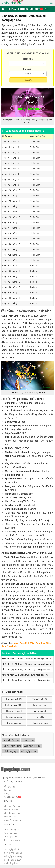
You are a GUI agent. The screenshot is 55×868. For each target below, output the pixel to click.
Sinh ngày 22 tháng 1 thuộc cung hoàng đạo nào (26, 669)
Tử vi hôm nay (10, 833)
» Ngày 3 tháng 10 (11, 152)
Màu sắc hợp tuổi (40, 723)
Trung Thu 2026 (40, 699)
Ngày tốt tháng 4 (14, 711)
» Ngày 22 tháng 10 (11, 255)
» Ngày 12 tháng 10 (11, 201)
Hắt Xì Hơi (40, 717)
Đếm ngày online (29, 751)
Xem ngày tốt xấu (32, 746)
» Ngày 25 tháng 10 (11, 271)
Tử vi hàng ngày (11, 751)
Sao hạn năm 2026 (13, 860)
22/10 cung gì (9, 33)
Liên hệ (7, 790)
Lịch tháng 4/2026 (13, 813)
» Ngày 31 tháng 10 (11, 303)
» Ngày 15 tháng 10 (11, 217)
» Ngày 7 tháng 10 (11, 174)
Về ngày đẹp (10, 786)
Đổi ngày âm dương (12, 746)
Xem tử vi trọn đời (12, 840)
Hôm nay (12, 9)
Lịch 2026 (23, 9)
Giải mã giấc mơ (14, 723)
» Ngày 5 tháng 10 (11, 163)
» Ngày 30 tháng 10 (11, 298)
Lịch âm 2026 (28, 740)
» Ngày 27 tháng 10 (11, 282)
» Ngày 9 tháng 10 (11, 185)
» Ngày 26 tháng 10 (11, 276)
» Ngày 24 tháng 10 (11, 266)
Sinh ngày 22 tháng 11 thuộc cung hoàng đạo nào (27, 659)
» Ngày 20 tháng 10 (11, 244)
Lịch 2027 (36, 9)
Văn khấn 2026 (13, 797)
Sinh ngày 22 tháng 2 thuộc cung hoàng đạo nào (26, 675)
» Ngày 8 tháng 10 (11, 179)
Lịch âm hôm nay (12, 806)
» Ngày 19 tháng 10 (11, 239)
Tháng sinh (28, 69)
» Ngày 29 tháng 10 (11, 293)
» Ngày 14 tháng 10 (11, 212)
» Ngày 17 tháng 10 (11, 228)
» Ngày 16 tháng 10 (11, 222)
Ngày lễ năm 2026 (12, 820)
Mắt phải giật (40, 711)
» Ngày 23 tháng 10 (11, 260)
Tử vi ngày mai (40, 705)
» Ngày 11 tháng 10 (11, 196)
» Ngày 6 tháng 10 (11, 169)
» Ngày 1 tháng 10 (11, 142)
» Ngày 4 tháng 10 (11, 158)
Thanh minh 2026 (14, 699)
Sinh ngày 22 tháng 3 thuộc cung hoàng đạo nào (26, 680)
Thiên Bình (35, 142)
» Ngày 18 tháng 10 (11, 233)
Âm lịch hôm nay (11, 740)
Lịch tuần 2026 (11, 810)
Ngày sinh (28, 59)
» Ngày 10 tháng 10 (11, 190)
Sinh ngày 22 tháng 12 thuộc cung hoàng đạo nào (27, 664)
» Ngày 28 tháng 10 (11, 287)
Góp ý (7, 793)
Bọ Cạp (34, 266)
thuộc (31, 102)
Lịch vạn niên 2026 (14, 705)
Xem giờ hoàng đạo (13, 853)
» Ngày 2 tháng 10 (11, 147)
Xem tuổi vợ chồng (14, 717)
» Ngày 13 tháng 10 (11, 206)
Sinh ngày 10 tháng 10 (31, 97)
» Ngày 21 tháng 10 (11, 249)
